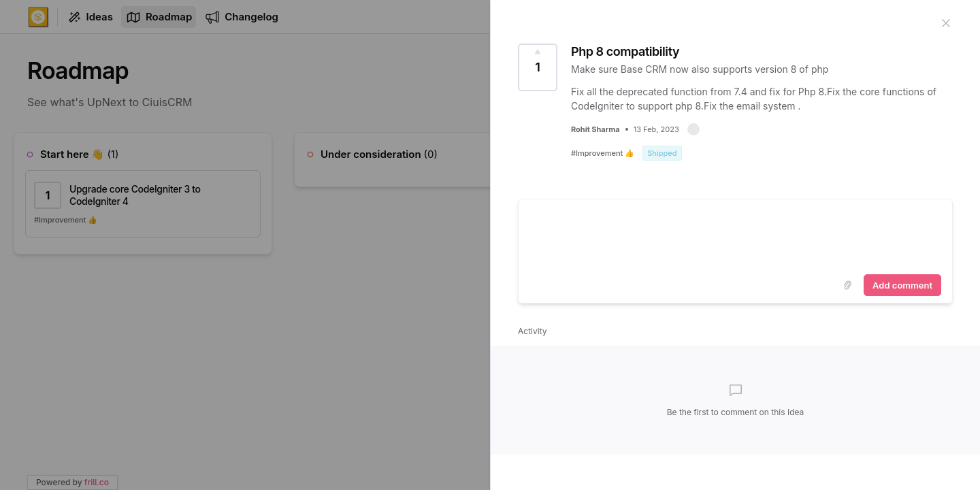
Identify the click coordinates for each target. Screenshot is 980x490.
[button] (693, 129)
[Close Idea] (946, 22)
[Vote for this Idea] (538, 67)
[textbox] (735, 234)
